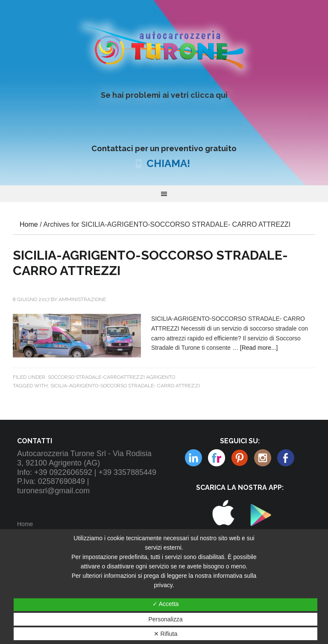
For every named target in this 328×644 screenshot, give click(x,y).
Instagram (240, 458)
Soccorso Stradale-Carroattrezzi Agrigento (111, 377)
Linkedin (263, 458)
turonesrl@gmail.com (53, 491)
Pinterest (217, 458)
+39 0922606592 (63, 472)
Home (25, 524)
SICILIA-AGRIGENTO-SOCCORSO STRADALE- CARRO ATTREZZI (125, 386)
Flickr (193, 458)
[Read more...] (259, 348)
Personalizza (165, 619)
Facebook (286, 458)
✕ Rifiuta (166, 634)
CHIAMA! (168, 163)
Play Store (258, 535)
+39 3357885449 (127, 472)
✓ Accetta (166, 604)
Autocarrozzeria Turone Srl (164, 47)
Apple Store (223, 535)
